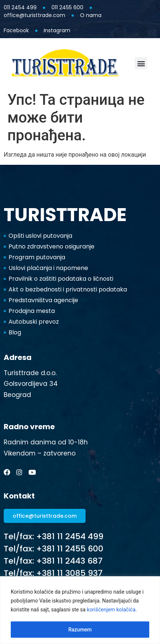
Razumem (80, 630)
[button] (141, 63)
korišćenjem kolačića (111, 610)
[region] (80, 610)
